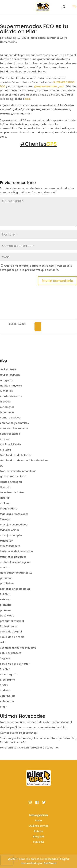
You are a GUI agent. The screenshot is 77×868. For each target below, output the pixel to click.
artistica (5, 402)
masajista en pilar (11, 535)
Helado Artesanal (11, 482)
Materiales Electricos (13, 557)
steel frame (7, 680)
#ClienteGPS (8, 369)
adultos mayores (11, 386)
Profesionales (9, 626)
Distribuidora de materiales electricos (24, 460)
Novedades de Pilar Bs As (47, 38)
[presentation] (7, 860)
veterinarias (8, 696)
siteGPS (10, 38)
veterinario (7, 701)
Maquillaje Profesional (14, 514)
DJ (2, 466)
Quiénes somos (39, 826)
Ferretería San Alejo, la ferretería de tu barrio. (29, 748)
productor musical (12, 621)
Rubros (38, 831)
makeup (5, 503)
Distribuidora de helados (16, 455)
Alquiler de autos (11, 396)
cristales (5, 450)
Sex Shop (6, 669)
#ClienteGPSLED (10, 375)
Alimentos (6, 391)
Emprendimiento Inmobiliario (18, 471)
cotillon (5, 439)
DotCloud (50, 863)
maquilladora (9, 509)
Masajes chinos (10, 530)
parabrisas (7, 583)
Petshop (5, 599)
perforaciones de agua (15, 589)
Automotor (7, 407)
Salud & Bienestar (11, 653)
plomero (5, 610)
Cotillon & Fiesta (10, 444)
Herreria (5, 487)
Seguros (5, 658)
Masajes (5, 519)
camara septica (10, 418)
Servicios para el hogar (15, 664)
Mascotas (6, 541)
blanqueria (7, 412)
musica (5, 567)
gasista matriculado (13, 476)
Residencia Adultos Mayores (18, 648)
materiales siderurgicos (15, 562)
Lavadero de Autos (12, 492)
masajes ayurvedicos (14, 525)
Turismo (5, 690)
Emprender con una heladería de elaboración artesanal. (36, 722)
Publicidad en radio (12, 637)
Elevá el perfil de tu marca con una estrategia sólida (34, 727)
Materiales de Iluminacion (16, 551)
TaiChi (4, 685)
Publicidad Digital (11, 632)
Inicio (38, 820)
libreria (4, 498)
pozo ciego (7, 616)
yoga (3, 706)
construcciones (10, 434)
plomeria (6, 605)
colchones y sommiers (14, 423)
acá (27, 99)
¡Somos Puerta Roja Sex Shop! (19, 733)
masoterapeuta (10, 546)
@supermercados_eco (49, 86)
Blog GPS (39, 837)
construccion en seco (14, 428)
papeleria (6, 578)
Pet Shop (6, 594)
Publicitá (38, 842)
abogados (7, 380)
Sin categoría (9, 674)
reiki (3, 642)
